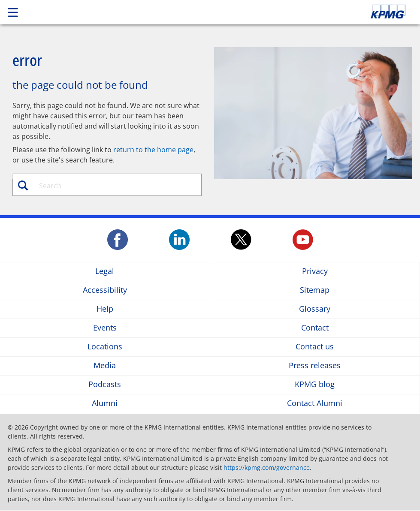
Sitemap (315, 290)
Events (105, 328)
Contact (315, 328)
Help (105, 309)
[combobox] (112, 186)
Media (105, 366)
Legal (105, 272)
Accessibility (105, 290)
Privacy (315, 272)
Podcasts (105, 385)
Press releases (315, 366)
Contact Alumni (315, 404)
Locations (105, 347)
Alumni (105, 404)
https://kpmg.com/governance (267, 467)
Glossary (315, 309)
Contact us (315, 347)
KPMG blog (315, 385)
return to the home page (153, 150)
